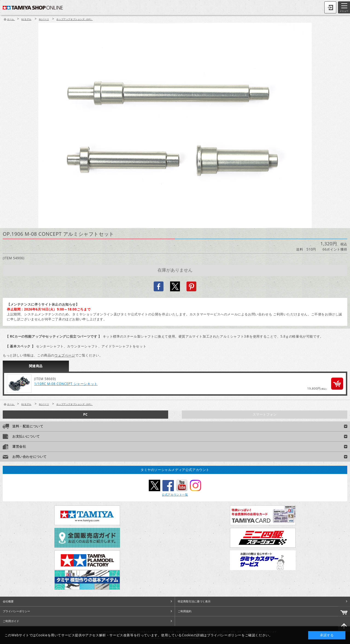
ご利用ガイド (11, 621)
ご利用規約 (185, 611)
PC (85, 414)
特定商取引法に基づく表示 (194, 601)
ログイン (330, 7)
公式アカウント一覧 (175, 495)
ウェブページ (65, 355)
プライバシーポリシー (16, 611)
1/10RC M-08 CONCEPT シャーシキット (66, 384)
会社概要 (8, 601)
